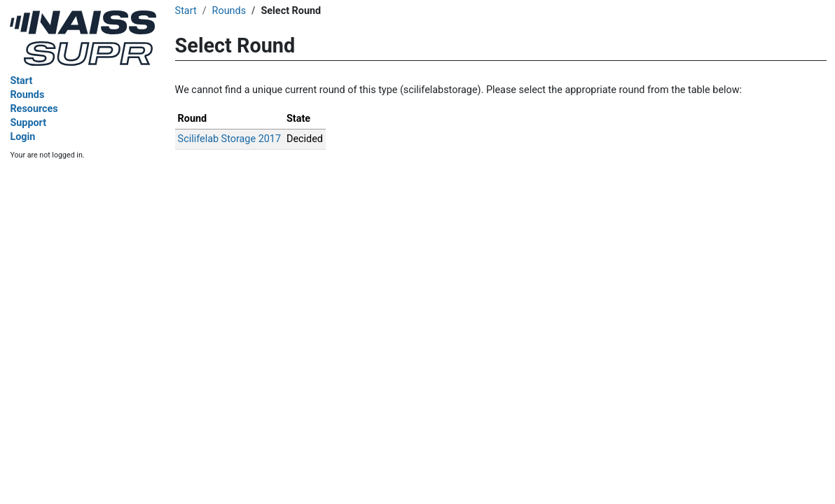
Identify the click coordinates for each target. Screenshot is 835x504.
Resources (34, 109)
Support (28, 123)
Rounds (27, 95)
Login (22, 137)
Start (21, 81)
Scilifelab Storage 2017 (229, 139)
